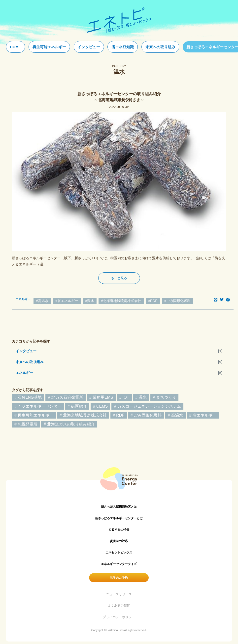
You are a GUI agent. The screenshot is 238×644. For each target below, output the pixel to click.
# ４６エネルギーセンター (38, 406)
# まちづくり (164, 397)
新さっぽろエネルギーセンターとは (119, 518)
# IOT (124, 397)
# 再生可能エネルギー (34, 415)
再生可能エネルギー (49, 47)
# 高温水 (175, 415)
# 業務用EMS (101, 397)
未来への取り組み (160, 47)
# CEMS (101, 406)
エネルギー (24, 373)
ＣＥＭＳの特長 (119, 530)
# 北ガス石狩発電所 (65, 397)
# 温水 (141, 397)
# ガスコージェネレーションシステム (147, 406)
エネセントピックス (119, 553)
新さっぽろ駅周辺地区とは (119, 507)
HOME (16, 47)
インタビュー (89, 47)
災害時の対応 (119, 541)
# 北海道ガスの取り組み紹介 (69, 424)
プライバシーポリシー (119, 617)
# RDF (119, 415)
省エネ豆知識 (123, 47)
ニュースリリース (119, 594)
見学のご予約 (119, 578)
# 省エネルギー (203, 415)
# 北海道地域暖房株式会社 (83, 415)
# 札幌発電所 (26, 424)
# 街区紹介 (77, 406)
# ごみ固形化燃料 (146, 415)
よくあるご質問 (119, 606)
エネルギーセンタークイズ (119, 564)
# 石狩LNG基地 (28, 397)
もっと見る (119, 278)
